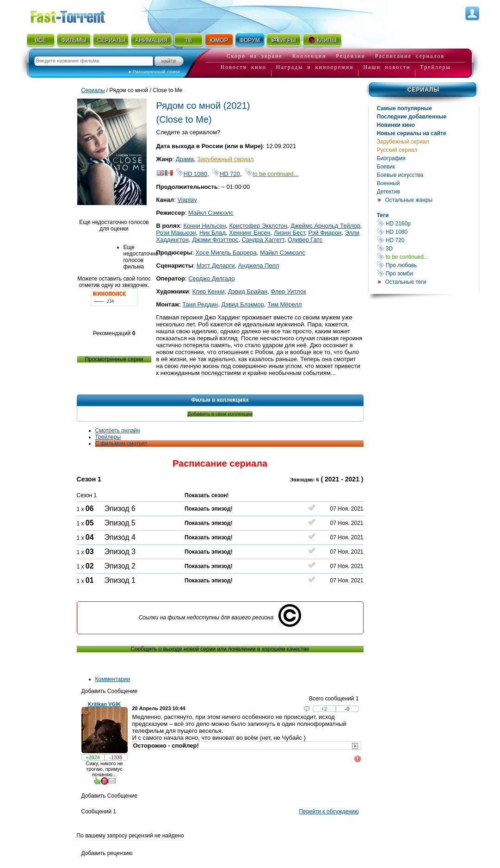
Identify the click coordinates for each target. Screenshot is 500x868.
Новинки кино (396, 125)
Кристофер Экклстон (259, 226)
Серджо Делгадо (211, 278)
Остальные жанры (409, 200)
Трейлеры (435, 67)
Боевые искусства (400, 175)
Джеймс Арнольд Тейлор (325, 226)
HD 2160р (428, 223)
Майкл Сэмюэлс (211, 213)
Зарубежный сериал (403, 142)
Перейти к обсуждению (329, 812)
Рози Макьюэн (176, 233)
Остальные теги (406, 282)
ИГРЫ (283, 40)
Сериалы (423, 90)
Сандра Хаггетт (263, 240)
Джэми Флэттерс (215, 240)
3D (428, 248)
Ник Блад (213, 233)
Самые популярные (404, 108)
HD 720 (428, 240)
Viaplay (187, 200)
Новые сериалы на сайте (412, 133)
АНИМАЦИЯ (151, 40)
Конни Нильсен (204, 226)
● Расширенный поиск (154, 72)
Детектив (389, 192)
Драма (185, 159)
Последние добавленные (412, 117)
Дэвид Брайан (248, 291)
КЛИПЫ (322, 40)
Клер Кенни (209, 291)
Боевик (386, 167)
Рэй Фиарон (325, 233)
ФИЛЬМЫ (74, 40)
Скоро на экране (255, 56)
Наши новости (387, 67)
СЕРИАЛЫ (111, 40)
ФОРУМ (250, 40)
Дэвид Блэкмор (243, 304)
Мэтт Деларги (216, 265)
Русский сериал (397, 150)
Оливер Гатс (305, 240)
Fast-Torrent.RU (77, 15)
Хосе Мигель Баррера (226, 253)
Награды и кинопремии (315, 67)
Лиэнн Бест (289, 233)
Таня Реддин (200, 304)
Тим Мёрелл (284, 304)
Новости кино (244, 67)
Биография (391, 158)
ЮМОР (219, 40)
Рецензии (351, 56)
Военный (389, 183)
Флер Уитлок (288, 291)
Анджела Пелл (259, 265)
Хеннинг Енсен (250, 233)
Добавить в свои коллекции (220, 414)
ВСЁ (40, 40)
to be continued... (428, 257)
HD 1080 (428, 232)
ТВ (188, 40)
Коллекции (309, 56)
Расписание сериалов (410, 56)
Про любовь (428, 265)
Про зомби (428, 273)
